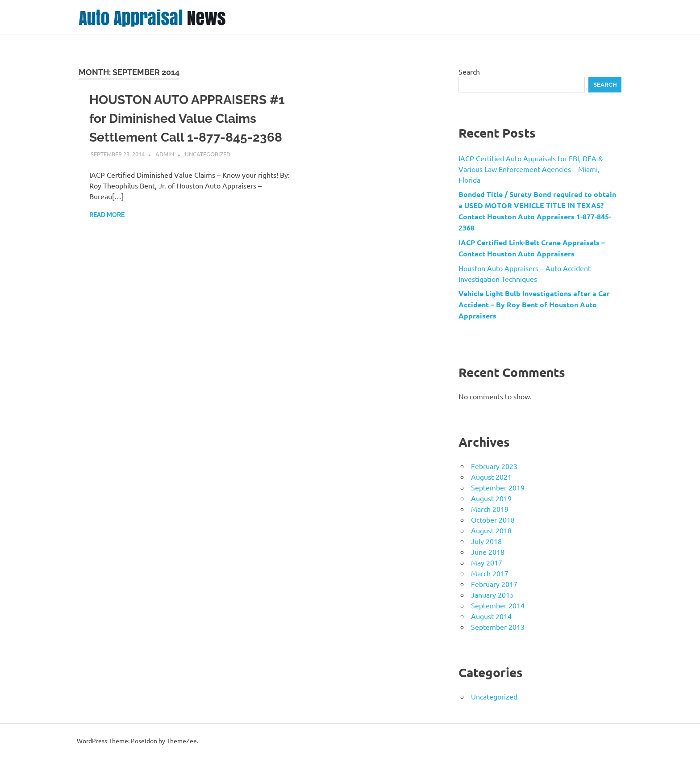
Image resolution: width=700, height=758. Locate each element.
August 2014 (491, 616)
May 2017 (487, 562)
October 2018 (493, 519)
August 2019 (491, 498)
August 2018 (491, 530)
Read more (107, 215)
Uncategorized (208, 154)
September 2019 (498, 487)
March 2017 (490, 573)
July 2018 (486, 541)
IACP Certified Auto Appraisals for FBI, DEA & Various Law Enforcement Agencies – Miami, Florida (531, 169)
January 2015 (492, 595)
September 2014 (498, 605)
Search (469, 71)
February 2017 (494, 584)
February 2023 (494, 466)
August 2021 (491, 477)
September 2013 (498, 627)
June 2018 (488, 552)
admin (165, 154)
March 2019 (490, 509)
